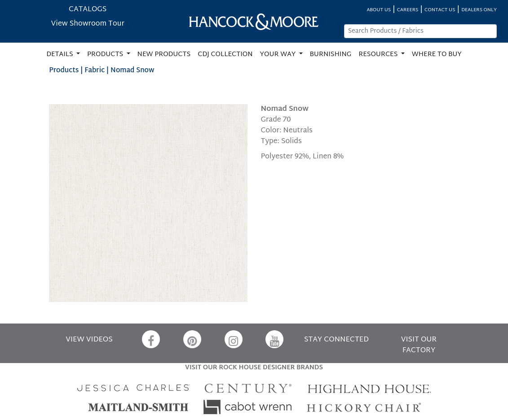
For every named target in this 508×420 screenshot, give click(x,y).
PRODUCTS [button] (106, 55)
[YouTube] (274, 339)
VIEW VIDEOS (89, 340)
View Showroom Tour (88, 24)
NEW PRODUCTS (164, 55)
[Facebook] (151, 339)
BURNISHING (331, 55)
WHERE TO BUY (437, 55)
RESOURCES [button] (379, 55)
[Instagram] (234, 339)
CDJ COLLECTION (225, 55)
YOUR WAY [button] (279, 55)
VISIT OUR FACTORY (419, 345)
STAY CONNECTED (336, 340)
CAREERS (408, 10)
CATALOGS (88, 10)
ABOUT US (379, 10)
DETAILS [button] (60, 55)
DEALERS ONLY (479, 10)
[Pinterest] (192, 339)
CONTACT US (440, 10)
